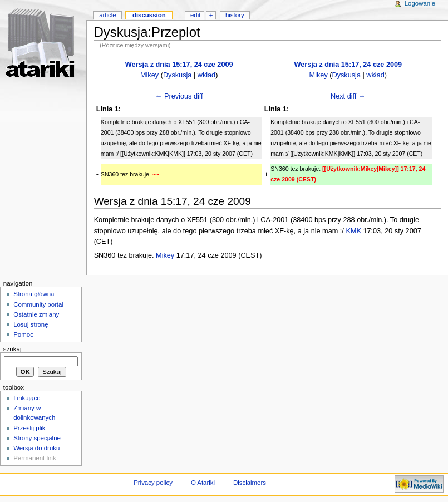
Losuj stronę (31, 324)
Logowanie (420, 3)
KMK (353, 231)
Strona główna (34, 294)
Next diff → (348, 96)
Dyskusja (177, 75)
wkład (206, 75)
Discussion (149, 15)
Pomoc (23, 334)
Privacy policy (153, 483)
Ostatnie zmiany (36, 314)
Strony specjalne (37, 438)
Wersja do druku (36, 448)
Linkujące (27, 398)
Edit (195, 15)
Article (108, 15)
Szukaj (13, 349)
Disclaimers (250, 483)
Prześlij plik (29, 428)
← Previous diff (179, 96)
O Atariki (203, 483)
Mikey (149, 75)
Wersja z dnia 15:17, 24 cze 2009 (179, 65)
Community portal (38, 304)
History (235, 15)
